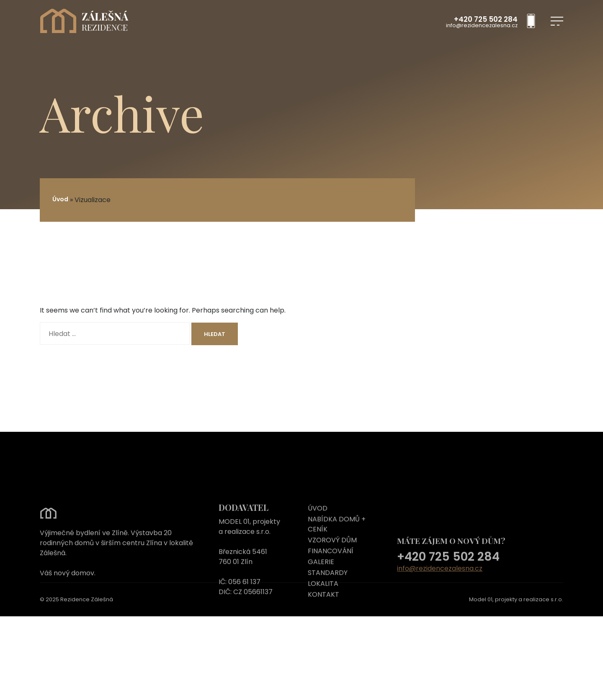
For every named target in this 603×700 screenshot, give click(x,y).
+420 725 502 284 (486, 19)
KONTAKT (323, 614)
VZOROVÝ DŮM (332, 560)
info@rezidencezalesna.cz (482, 26)
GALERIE (321, 581)
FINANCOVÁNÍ (331, 571)
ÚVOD (318, 528)
